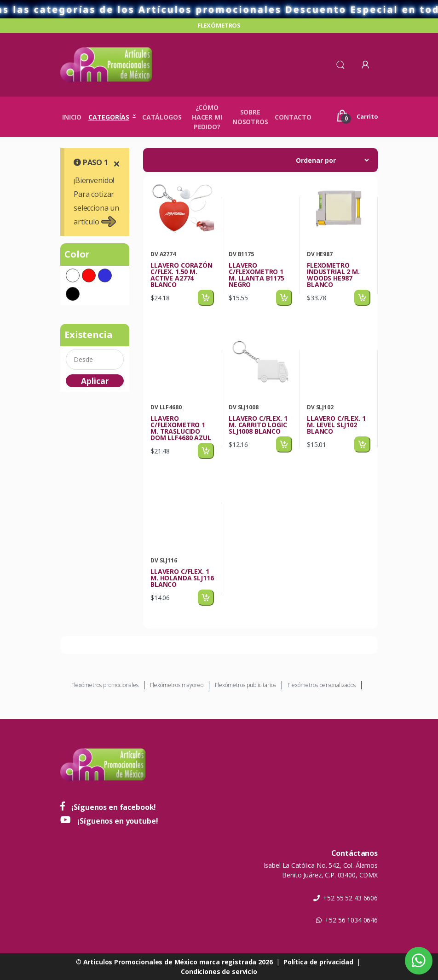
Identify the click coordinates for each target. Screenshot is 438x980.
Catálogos (162, 117)
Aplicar (95, 381)
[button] (340, 64)
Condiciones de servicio (219, 971)
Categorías (109, 117)
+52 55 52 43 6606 (346, 898)
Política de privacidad (318, 962)
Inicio (72, 117)
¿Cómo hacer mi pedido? (207, 117)
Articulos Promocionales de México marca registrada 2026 (178, 962)
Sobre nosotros (250, 117)
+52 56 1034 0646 (347, 920)
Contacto (293, 117)
